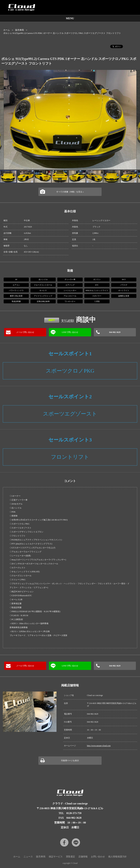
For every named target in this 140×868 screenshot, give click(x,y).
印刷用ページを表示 (70, 761)
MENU (70, 18)
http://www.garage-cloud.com (99, 746)
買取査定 (71, 857)
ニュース (28, 857)
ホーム (7, 30)
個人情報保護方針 (117, 857)
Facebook (64, 842)
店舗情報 (83, 857)
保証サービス (56, 857)
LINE (76, 842)
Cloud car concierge (22, 7)
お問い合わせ (98, 857)
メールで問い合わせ (25, 332)
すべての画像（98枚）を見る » (70, 192)
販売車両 (20, 30)
